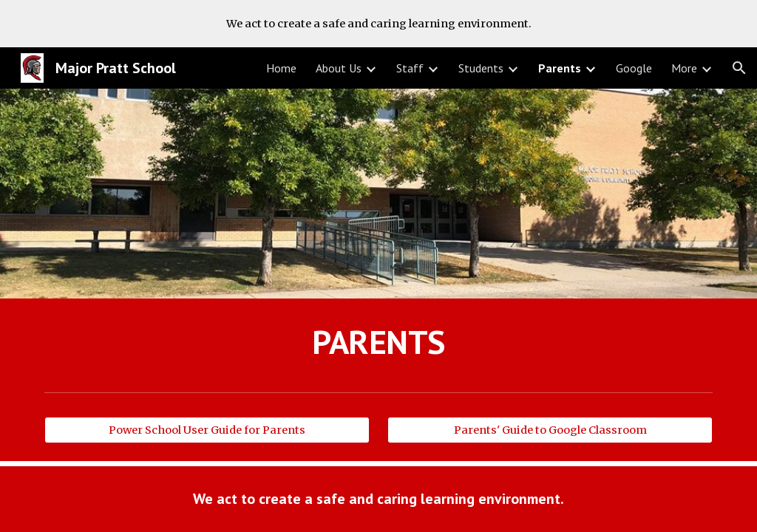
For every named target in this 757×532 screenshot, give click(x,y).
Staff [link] (410, 68)
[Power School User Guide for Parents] (207, 430)
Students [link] (481, 68)
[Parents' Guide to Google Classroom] (550, 430)
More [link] (684, 68)
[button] (739, 68)
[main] (379, 342)
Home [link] (281, 68)
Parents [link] (560, 68)
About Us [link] (339, 68)
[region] (378, 24)
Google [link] (634, 68)
